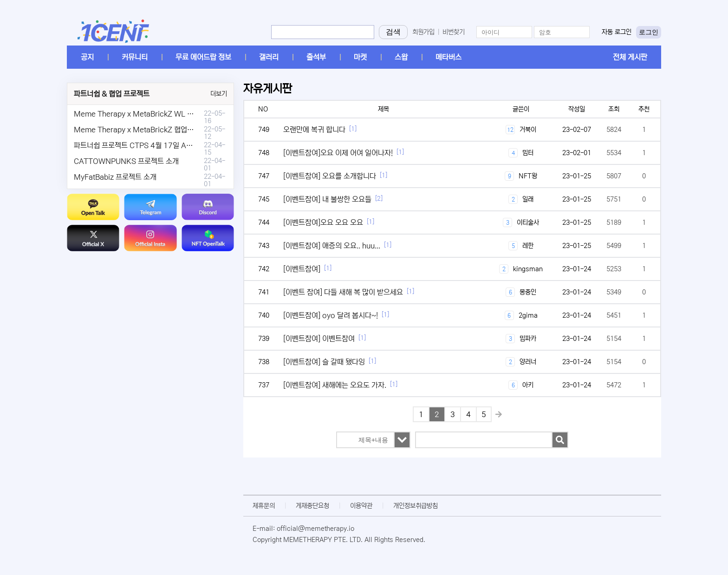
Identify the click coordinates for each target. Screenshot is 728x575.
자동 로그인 (617, 32)
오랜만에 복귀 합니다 (314, 130)
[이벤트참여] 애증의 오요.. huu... (332, 246)
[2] (379, 199)
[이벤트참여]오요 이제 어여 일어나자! (338, 153)
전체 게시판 (630, 57)
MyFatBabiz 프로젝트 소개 (115, 177)
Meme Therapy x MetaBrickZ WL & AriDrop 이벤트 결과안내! (172, 114)
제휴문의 (264, 506)
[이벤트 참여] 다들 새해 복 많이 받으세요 (343, 292)
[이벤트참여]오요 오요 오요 (323, 222)
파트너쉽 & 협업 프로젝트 (112, 94)
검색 (393, 32)
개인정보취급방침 (416, 506)
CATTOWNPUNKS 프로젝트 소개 (126, 161)
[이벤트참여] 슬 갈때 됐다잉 (324, 362)
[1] (353, 129)
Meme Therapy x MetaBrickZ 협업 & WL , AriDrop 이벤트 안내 (174, 130)
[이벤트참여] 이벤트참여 (319, 339)
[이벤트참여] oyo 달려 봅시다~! (331, 315)
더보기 (219, 94)
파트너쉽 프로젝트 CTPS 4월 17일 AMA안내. (143, 145)
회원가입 (423, 32)
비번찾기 (454, 32)
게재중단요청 (312, 506)
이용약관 (361, 506)
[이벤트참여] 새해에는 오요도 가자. (335, 385)
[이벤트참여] (302, 269)
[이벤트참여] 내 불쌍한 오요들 (327, 199)
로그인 (649, 32)
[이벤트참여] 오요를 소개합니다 (330, 176)
